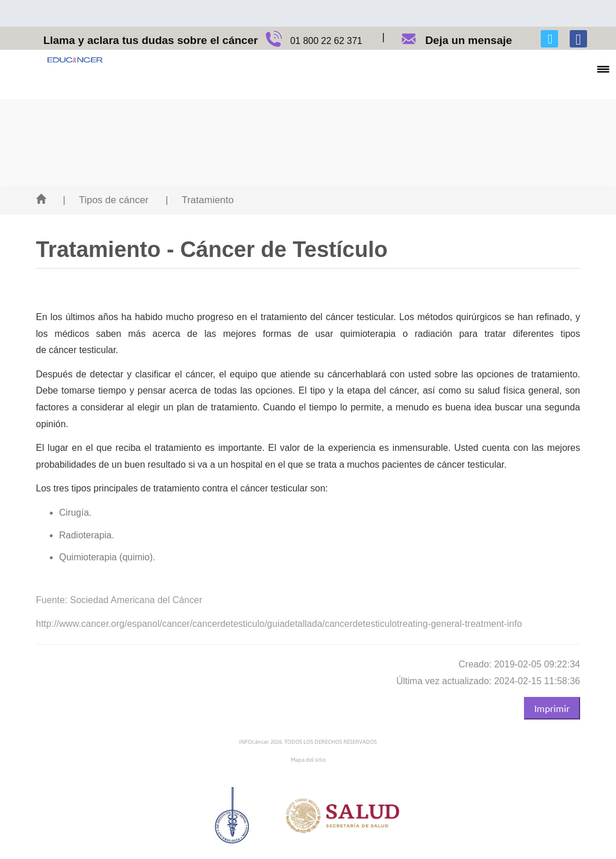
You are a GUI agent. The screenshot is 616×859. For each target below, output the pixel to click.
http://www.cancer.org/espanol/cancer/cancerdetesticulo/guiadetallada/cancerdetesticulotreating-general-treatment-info (279, 624)
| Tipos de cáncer (105, 200)
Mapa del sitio (308, 760)
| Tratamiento (200, 200)
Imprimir (552, 708)
